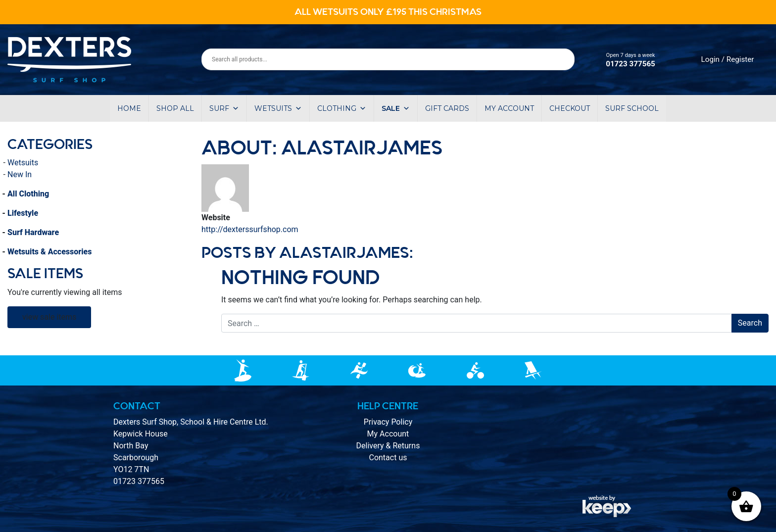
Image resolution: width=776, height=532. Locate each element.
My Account (388, 434)
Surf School (632, 108)
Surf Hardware (33, 232)
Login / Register (728, 59)
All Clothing (28, 194)
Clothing (342, 108)
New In (20, 174)
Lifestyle (23, 213)
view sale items (49, 317)
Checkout (570, 108)
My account (509, 108)
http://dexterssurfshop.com (250, 229)
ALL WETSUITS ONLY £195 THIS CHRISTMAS (388, 12)
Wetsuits (278, 108)
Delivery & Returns (388, 446)
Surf (224, 108)
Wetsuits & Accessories (49, 252)
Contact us (388, 458)
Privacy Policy (388, 422)
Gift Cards (447, 108)
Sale (396, 108)
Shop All (175, 108)
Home (129, 108)
